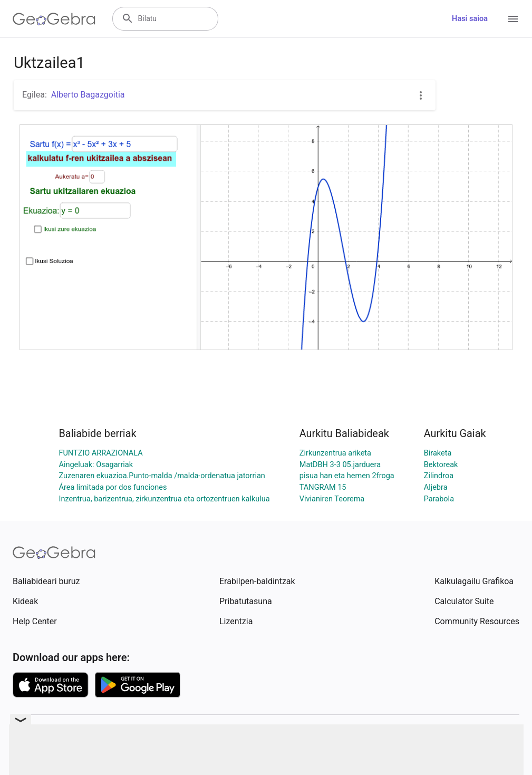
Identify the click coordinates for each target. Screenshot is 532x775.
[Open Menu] (513, 19)
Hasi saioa (470, 19)
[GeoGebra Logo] (54, 19)
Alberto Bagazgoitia (88, 95)
